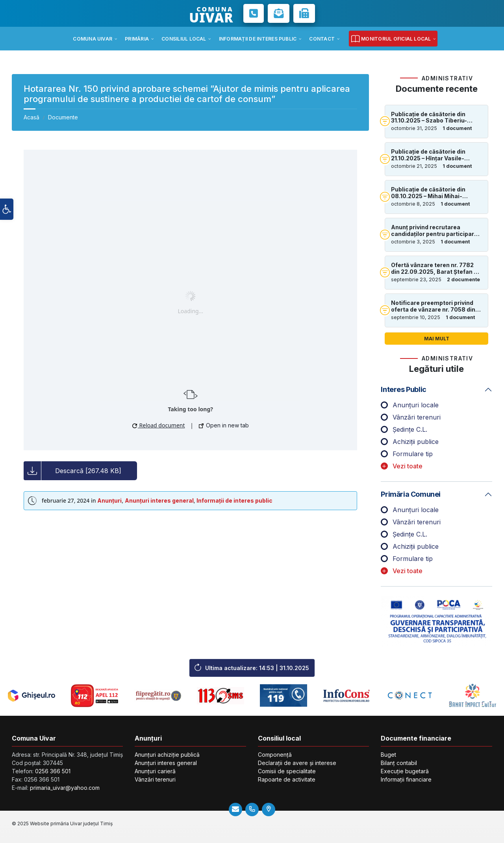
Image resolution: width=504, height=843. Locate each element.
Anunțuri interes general (159, 500)
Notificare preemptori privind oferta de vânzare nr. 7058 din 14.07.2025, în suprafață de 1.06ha (433, 306)
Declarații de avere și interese (297, 763)
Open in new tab (224, 425)
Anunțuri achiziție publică (167, 755)
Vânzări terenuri (417, 417)
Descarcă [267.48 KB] (88, 471)
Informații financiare (406, 779)
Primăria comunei (411, 494)
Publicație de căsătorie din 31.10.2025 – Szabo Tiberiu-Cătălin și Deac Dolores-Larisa (434, 118)
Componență (275, 755)
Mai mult (437, 339)
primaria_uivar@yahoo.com (65, 788)
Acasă (31, 117)
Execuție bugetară (405, 771)
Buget (388, 755)
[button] (7, 209)
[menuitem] (93, 39)
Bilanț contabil (399, 763)
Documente (63, 117)
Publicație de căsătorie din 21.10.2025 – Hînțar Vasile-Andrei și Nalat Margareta (428, 155)
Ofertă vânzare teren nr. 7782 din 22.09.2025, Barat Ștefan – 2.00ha (434, 269)
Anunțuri (109, 500)
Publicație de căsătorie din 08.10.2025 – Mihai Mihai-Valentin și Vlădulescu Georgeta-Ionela (428, 193)
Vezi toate (408, 466)
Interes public (403, 389)
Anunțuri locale (416, 405)
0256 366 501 (53, 771)
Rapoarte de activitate (287, 779)
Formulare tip (413, 454)
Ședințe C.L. (410, 429)
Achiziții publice (416, 442)
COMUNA (211, 13)
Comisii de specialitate (287, 771)
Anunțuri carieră (155, 771)
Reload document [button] (159, 425)
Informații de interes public (234, 500)
